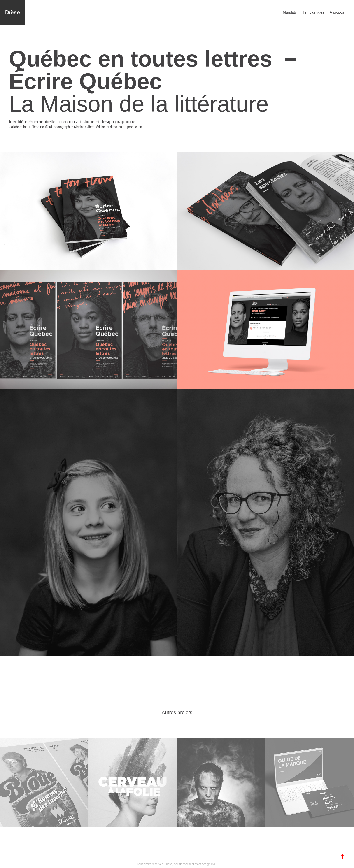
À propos (337, 12)
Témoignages (313, 12)
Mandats (290, 12)
